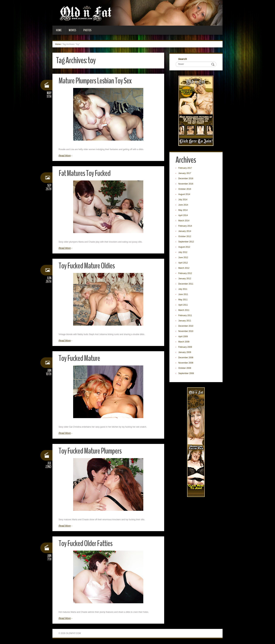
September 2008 (186, 373)
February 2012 (185, 273)
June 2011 (183, 294)
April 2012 (183, 263)
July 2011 (183, 289)
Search (183, 59)
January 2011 (185, 321)
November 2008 (186, 363)
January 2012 (185, 279)
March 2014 (184, 221)
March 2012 (184, 268)
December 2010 (186, 326)
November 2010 (186, 331)
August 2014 (184, 194)
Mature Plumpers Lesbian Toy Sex (95, 81)
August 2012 (184, 247)
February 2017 (185, 168)
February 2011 (185, 315)
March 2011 (184, 310)
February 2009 (185, 347)
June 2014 (183, 205)
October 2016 (185, 189)
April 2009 (183, 336)
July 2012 (183, 252)
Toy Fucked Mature (79, 358)
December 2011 (186, 284)
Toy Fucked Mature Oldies (87, 266)
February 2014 (185, 226)
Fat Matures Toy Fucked (85, 173)
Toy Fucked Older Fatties (85, 544)
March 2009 (184, 342)
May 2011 (183, 300)
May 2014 (183, 210)
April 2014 (183, 215)
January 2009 (185, 352)
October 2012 (185, 236)
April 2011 (183, 305)
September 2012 (186, 242)
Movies (72, 30)
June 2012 (183, 257)
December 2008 (186, 358)
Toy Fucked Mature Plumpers (90, 451)
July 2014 (183, 200)
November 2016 (186, 184)
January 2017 (185, 173)
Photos (87, 30)
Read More (65, 156)
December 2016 (186, 179)
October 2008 (185, 368)
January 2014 (185, 231)
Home (59, 30)
